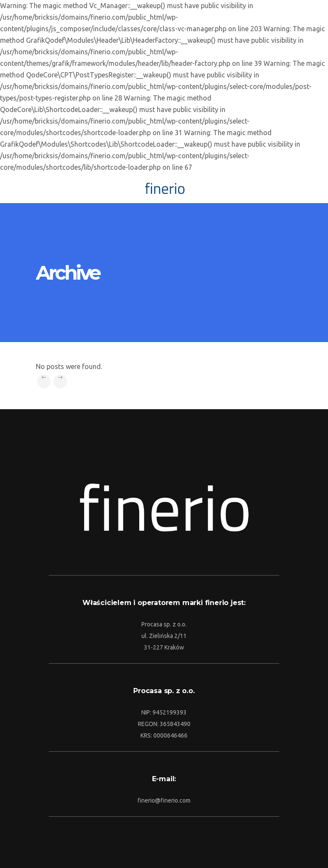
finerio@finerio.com (164, 800)
